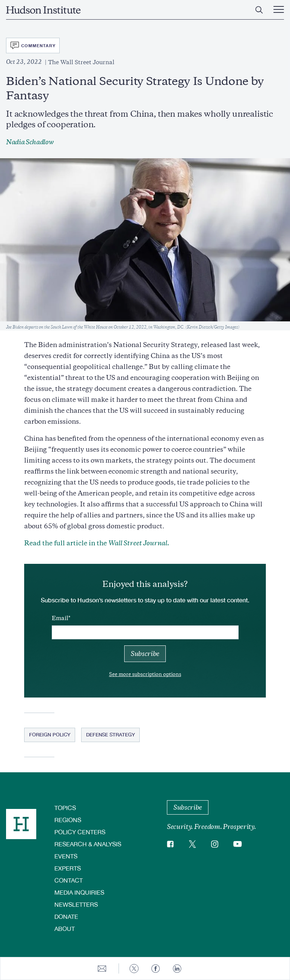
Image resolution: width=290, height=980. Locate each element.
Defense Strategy (110, 735)
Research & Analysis (88, 844)
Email (60, 618)
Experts (68, 868)
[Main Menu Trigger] (279, 10)
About (65, 928)
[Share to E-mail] (102, 968)
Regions (68, 820)
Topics (65, 808)
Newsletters (76, 904)
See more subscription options (145, 674)
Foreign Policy (50, 735)
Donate (66, 916)
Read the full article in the (97, 543)
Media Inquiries (79, 892)
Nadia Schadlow (30, 142)
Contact (69, 880)
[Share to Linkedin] (177, 968)
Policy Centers (80, 832)
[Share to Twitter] (134, 968)
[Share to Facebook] (156, 968)
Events (66, 856)
